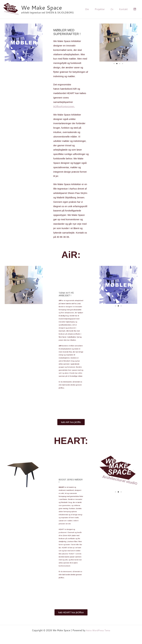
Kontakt (125, 9)
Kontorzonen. (64, 106)
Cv (115, 9)
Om (92, 9)
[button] (103, 43)
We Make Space (41, 7)
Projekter (103, 9)
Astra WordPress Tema (98, 630)
